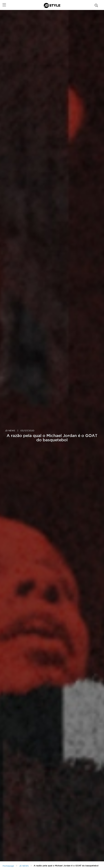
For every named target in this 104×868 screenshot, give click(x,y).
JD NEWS (10, 431)
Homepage (8, 866)
